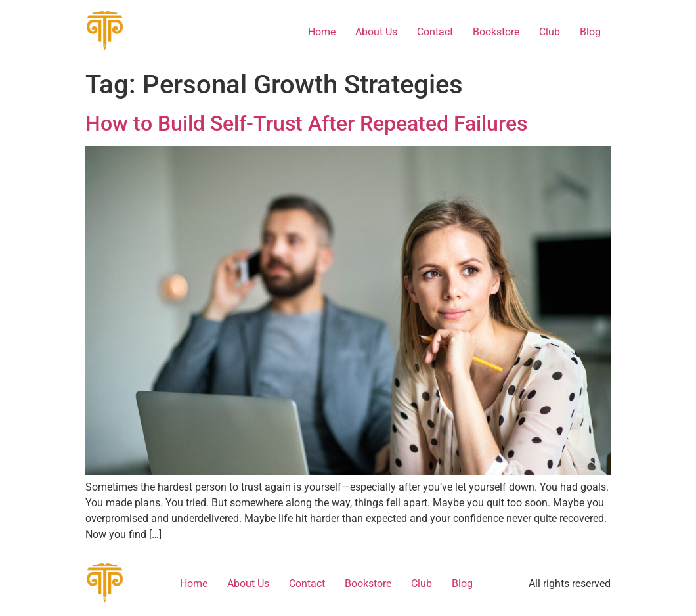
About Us (376, 32)
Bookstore (496, 32)
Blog (590, 32)
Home (322, 32)
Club (550, 32)
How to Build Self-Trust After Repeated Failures (306, 123)
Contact (435, 32)
